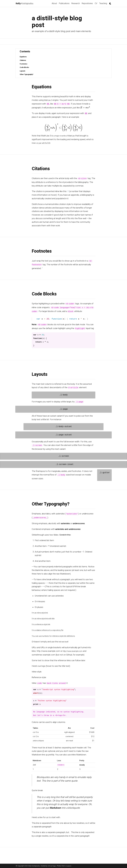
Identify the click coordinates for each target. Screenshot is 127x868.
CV (96, 3)
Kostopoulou (26, 3)
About (54, 3)
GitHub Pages (52, 866)
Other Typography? (27, 74)
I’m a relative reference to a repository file (50, 629)
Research (76, 3)
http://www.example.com (75, 650)
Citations (23, 60)
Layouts (23, 71)
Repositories (87, 3)
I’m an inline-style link (41, 612)
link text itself (64, 641)
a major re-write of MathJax (66, 136)
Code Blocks (25, 67)
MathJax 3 (49, 100)
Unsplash (69, 866)
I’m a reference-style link (43, 624)
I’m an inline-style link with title (45, 618)
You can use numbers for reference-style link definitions (57, 635)
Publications (64, 3)
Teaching (103, 3)
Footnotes (24, 64)
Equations (24, 57)
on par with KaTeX (45, 143)
